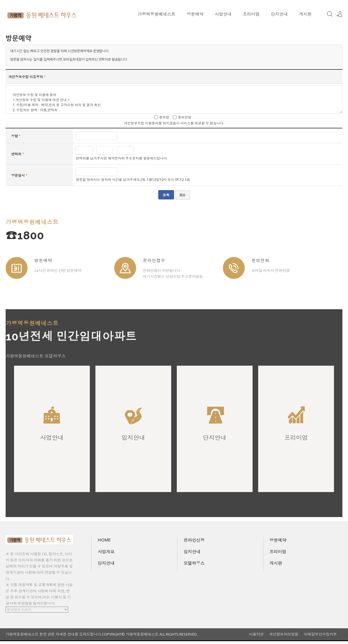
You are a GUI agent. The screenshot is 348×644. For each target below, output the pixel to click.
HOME (104, 540)
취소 (182, 195)
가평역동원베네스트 (156, 14)
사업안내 (223, 14)
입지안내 (192, 552)
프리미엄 (251, 14)
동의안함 (185, 117)
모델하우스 (194, 563)
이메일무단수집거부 (320, 634)
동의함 (164, 117)
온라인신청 (194, 540)
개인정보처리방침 (284, 634)
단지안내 (279, 14)
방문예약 (195, 14)
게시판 (305, 14)
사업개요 (106, 552)
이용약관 (256, 634)
